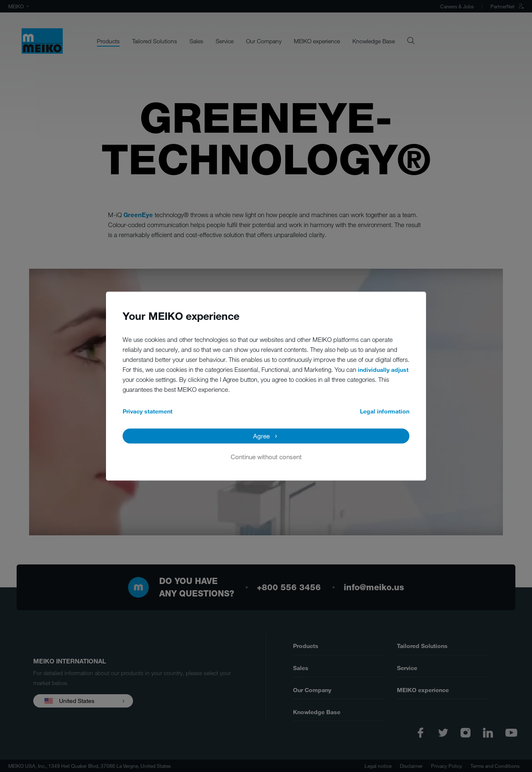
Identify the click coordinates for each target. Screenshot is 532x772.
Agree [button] (261, 436)
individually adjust (383, 370)
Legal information (385, 411)
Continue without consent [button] (266, 457)
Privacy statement (148, 411)
